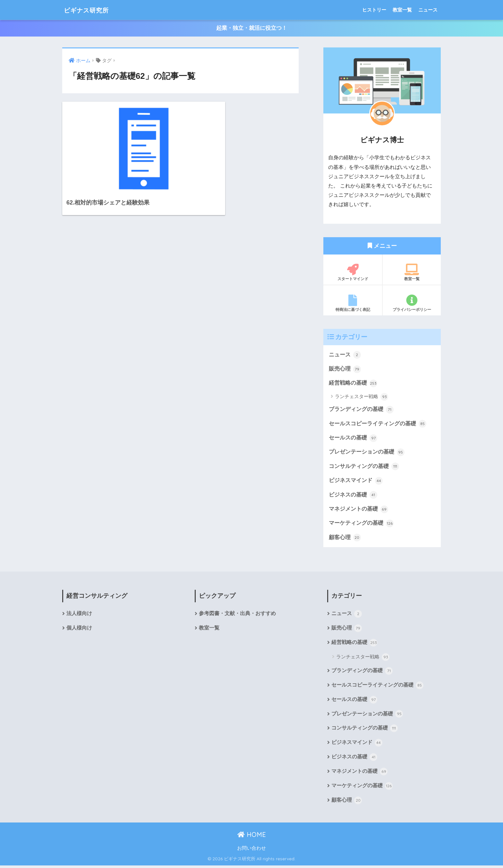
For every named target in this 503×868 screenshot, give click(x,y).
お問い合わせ (251, 851)
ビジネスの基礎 (353, 496)
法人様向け (79, 615)
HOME (252, 837)
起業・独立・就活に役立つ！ (252, 28)
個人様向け (79, 630)
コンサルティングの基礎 (364, 467)
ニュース (428, 10)
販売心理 (345, 369)
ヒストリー (374, 10)
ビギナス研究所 (91, 10)
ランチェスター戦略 (362, 397)
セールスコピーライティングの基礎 (378, 424)
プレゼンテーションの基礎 (367, 453)
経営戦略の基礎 (353, 384)
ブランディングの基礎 (361, 410)
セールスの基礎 (353, 439)
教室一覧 (402, 10)
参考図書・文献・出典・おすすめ (237, 615)
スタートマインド (353, 272)
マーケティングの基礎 (361, 525)
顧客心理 (345, 539)
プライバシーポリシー (412, 303)
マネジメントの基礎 (358, 510)
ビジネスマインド (356, 482)
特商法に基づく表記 (353, 303)
